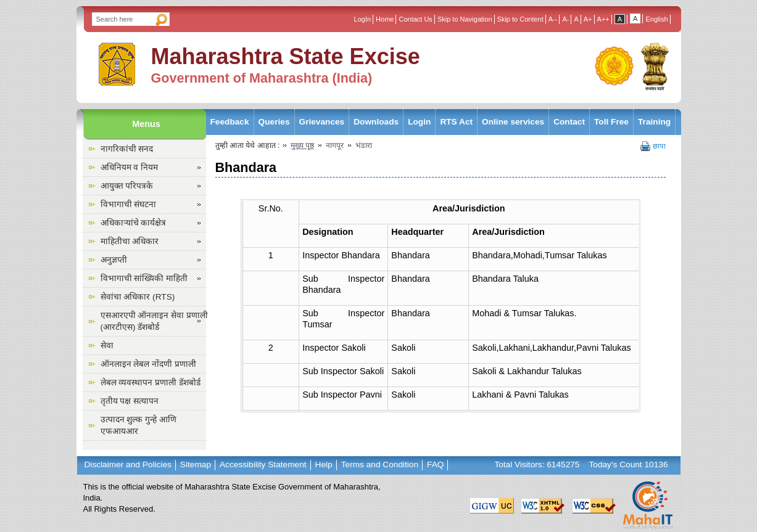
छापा (659, 146)
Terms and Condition (380, 464)
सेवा (107, 346)
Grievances (322, 122)
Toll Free (611, 122)
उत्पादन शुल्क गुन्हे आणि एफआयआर (139, 425)
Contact (569, 122)
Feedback (230, 122)
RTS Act (456, 122)
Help (324, 464)
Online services (513, 122)
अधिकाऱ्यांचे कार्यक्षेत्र (134, 223)
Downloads (376, 122)
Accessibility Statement (263, 464)
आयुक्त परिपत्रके (127, 186)
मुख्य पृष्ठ (302, 145)
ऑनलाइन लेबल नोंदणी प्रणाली (148, 364)
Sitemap (196, 464)
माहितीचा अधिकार (130, 241)
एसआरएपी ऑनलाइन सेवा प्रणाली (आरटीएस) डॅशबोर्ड (154, 321)
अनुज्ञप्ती (114, 260)
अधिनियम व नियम (130, 167)
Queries (274, 122)
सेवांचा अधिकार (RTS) (138, 297)
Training (654, 122)
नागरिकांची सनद (127, 149)
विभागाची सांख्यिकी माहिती (144, 278)
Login (419, 122)
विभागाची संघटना (129, 204)
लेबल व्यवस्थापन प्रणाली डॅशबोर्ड (151, 383)
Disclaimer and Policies (128, 464)
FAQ (435, 464)
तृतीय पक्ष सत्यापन (130, 401)
